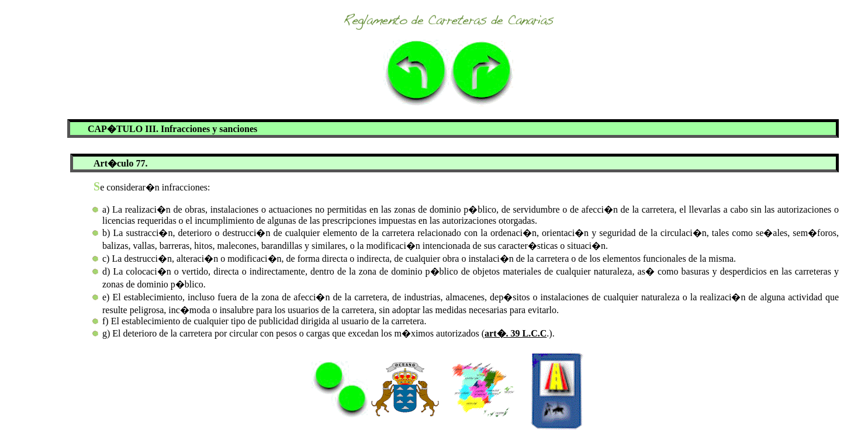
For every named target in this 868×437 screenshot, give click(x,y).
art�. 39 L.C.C (516, 333)
